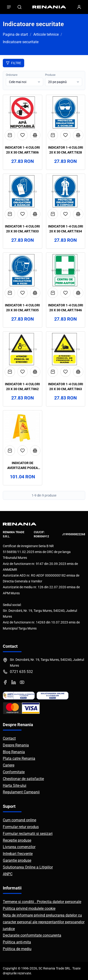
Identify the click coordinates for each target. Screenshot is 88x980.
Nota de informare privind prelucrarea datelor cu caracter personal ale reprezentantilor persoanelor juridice (44, 922)
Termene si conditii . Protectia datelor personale (42, 902)
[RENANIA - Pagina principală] (49, 7)
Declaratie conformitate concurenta (32, 935)
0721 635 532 (21, 672)
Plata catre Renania (19, 758)
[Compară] (35, 135)
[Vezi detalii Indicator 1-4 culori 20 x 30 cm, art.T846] (66, 270)
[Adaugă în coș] (10, 135)
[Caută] (19, 7)
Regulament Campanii (21, 792)
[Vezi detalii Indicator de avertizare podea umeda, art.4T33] (23, 428)
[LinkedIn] (14, 682)
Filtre (13, 63)
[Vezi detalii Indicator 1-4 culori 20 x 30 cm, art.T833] (23, 191)
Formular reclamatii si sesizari (28, 834)
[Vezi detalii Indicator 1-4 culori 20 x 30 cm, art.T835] (23, 270)
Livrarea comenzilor (19, 847)
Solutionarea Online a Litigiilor (28, 867)
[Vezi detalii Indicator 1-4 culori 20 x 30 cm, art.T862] (23, 349)
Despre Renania (16, 745)
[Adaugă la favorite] (23, 135)
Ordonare (12, 75)
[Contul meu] (79, 7)
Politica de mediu (17, 949)
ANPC (8, 874)
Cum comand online (19, 820)
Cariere (9, 765)
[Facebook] (5, 682)
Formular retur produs (21, 827)
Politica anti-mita (17, 942)
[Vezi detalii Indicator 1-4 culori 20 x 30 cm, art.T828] (66, 112)
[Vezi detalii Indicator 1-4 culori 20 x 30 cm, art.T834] (66, 191)
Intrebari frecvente (18, 854)
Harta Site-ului (15, 786)
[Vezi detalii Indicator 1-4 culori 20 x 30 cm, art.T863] (66, 349)
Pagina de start (15, 34)
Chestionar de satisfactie (23, 779)
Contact (9, 738)
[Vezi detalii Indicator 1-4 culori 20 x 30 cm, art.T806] (23, 112)
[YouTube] (22, 682)
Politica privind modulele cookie (29, 908)
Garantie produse (17, 860)
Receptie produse (17, 840)
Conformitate (14, 772)
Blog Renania (14, 752)
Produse (50, 75)
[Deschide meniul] (9, 7)
